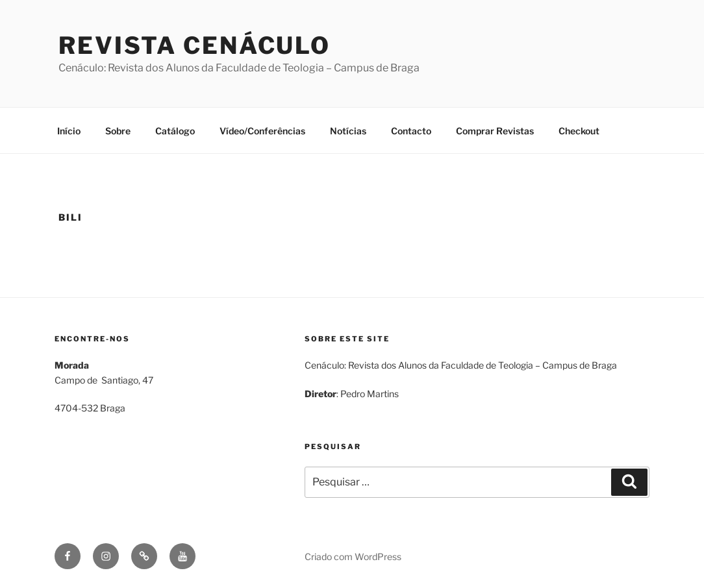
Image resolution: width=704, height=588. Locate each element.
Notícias (348, 131)
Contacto (411, 131)
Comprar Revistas (495, 131)
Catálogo (175, 131)
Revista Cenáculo (195, 45)
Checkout (579, 131)
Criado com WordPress (353, 557)
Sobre (118, 131)
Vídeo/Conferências (262, 131)
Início (69, 131)
